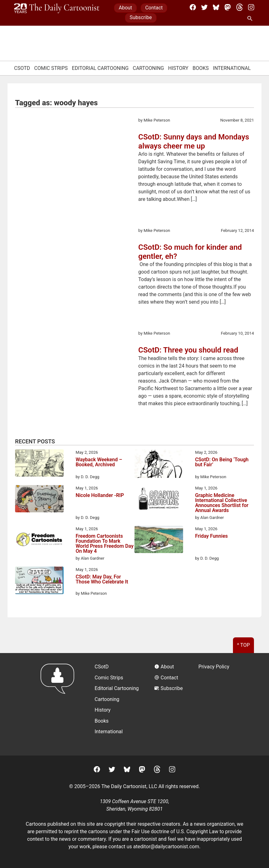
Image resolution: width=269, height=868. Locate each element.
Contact (154, 8)
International (232, 68)
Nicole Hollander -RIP (100, 496)
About (126, 8)
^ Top (243, 645)
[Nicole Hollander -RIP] (39, 500)
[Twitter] (204, 7)
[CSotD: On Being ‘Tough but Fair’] (159, 465)
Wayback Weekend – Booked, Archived (99, 462)
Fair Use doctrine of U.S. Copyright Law (175, 831)
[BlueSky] (216, 7)
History (178, 68)
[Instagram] (251, 7)
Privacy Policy (214, 667)
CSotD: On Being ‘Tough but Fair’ (222, 462)
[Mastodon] (228, 7)
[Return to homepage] (59, 704)
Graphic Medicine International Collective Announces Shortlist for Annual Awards (222, 503)
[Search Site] (251, 19)
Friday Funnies (211, 536)
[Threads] (240, 7)
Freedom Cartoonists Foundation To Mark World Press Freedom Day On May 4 (105, 544)
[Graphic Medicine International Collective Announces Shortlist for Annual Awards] (159, 500)
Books (201, 68)
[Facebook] (193, 7)
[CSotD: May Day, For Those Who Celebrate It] (39, 581)
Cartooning (148, 68)
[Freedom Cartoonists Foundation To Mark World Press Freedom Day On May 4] (39, 541)
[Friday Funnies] (159, 541)
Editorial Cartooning (100, 68)
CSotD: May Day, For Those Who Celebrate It (102, 580)
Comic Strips (51, 68)
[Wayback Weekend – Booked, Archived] (39, 464)
